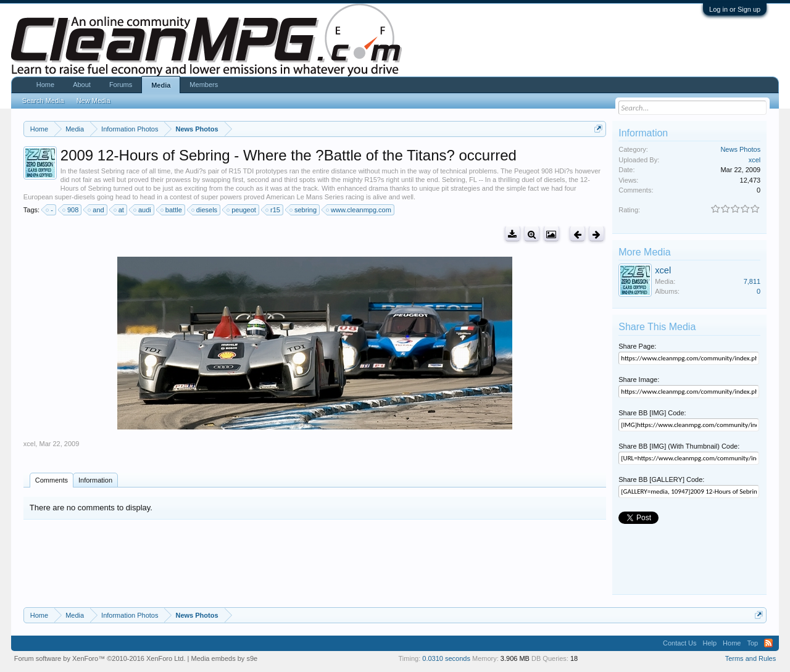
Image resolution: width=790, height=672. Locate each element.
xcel (30, 444)
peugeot (242, 210)
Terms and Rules (751, 658)
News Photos (740, 149)
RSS (768, 643)
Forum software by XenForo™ (100, 658)
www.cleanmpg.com (359, 210)
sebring (304, 210)
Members (204, 85)
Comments (52, 480)
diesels (205, 210)
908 (71, 210)
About (82, 85)
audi (143, 210)
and (96, 210)
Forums (121, 85)
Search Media (43, 101)
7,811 (752, 281)
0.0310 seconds (446, 658)
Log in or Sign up (735, 9)
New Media (94, 101)
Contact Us (680, 643)
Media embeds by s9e (225, 658)
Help (709, 643)
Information (95, 480)
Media (161, 85)
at (119, 210)
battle (172, 210)
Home (45, 85)
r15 (273, 210)
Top (752, 643)
